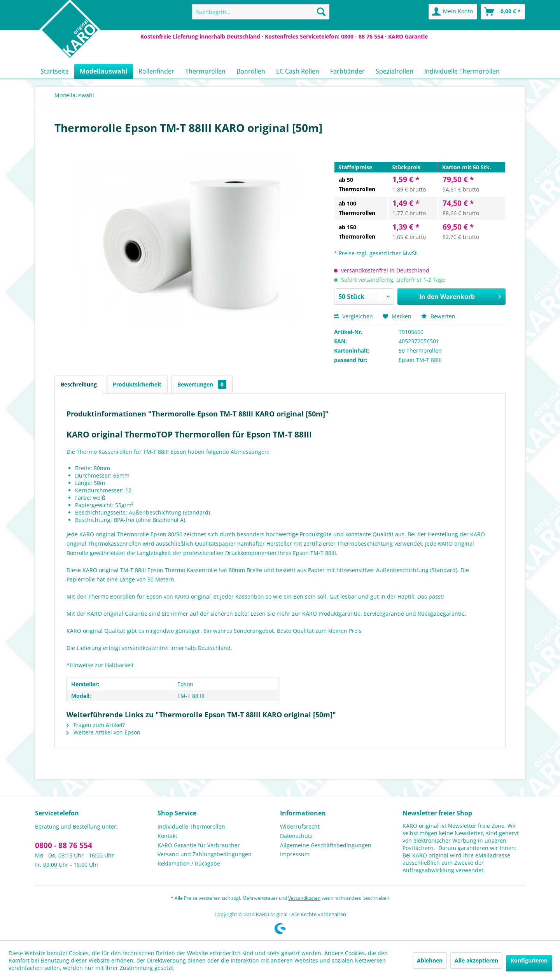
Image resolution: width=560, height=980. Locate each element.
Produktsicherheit (137, 384)
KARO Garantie (408, 36)
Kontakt (167, 836)
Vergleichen (353, 316)
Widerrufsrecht (300, 826)
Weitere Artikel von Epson (103, 732)
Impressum (295, 854)
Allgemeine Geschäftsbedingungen (326, 845)
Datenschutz (296, 836)
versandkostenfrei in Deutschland (385, 270)
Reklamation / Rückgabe (189, 863)
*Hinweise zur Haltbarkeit (100, 665)
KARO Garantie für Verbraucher (199, 845)
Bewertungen (202, 384)
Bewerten (438, 316)
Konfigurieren (529, 960)
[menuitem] (261, 12)
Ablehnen (430, 960)
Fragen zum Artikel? (96, 725)
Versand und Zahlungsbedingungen (205, 854)
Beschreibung (79, 384)
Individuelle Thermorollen (191, 826)
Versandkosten (304, 898)
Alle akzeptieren (476, 960)
